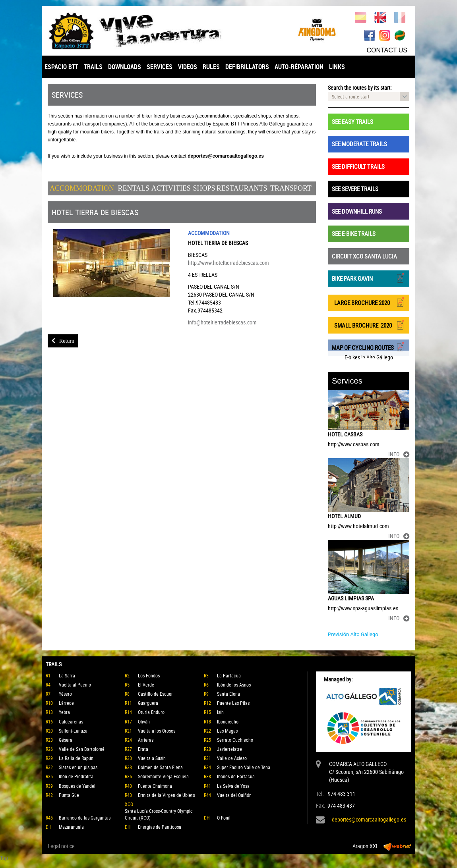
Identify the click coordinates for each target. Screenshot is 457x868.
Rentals (134, 188)
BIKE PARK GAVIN (369, 278)
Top (4, 858)
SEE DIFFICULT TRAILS (358, 166)
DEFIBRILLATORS (247, 67)
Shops (204, 188)
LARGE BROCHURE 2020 (369, 302)
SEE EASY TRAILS (352, 122)
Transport (291, 188)
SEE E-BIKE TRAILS (354, 233)
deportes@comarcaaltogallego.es (369, 819)
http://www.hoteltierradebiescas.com (228, 263)
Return (63, 341)
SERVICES (160, 67)
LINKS (337, 67)
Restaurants (242, 188)
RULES (211, 67)
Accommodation (82, 188)
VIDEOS (188, 67)
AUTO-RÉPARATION (299, 67)
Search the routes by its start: (360, 88)
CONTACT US (387, 50)
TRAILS (93, 67)
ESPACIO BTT (61, 67)
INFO (399, 454)
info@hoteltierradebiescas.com (222, 322)
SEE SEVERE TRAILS (355, 189)
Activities (171, 188)
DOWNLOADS (125, 67)
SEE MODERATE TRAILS (359, 144)
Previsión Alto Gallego (353, 634)
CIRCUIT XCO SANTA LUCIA (364, 256)
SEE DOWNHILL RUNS (357, 211)
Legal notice (61, 846)
